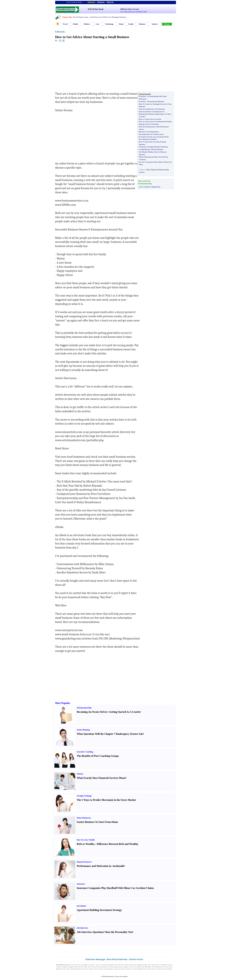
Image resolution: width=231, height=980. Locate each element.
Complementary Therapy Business (151, 149)
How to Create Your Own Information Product (155, 121)
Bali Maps (148, 967)
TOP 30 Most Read (96, 9)
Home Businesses (84, 818)
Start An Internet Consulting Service (152, 112)
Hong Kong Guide (79, 969)
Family (131, 24)
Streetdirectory (110, 976)
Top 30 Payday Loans (81, 17)
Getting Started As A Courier (125, 712)
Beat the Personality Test (119, 932)
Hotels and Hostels (130, 965)
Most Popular (63, 703)
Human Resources (84, 862)
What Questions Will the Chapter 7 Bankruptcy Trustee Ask (110, 734)
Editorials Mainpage (95, 959)
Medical (87, 24)
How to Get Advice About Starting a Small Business (92, 37)
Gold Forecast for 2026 (98, 17)
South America (151, 969)
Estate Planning (83, 730)
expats (116, 969)
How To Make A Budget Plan (150, 187)
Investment (81, 906)
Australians (169, 969)
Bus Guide (91, 967)
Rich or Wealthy (86, 844)
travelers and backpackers (106, 969)
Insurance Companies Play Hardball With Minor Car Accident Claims (115, 888)
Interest (155, 24)
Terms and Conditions (121, 976)
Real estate (151, 965)
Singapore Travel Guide (130, 967)
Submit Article (136, 959)
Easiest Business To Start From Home (97, 822)
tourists (123, 969)
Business (142, 24)
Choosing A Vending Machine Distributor (154, 147)
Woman (167, 24)
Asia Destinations (102, 967)
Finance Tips (67, 17)
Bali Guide (141, 967)
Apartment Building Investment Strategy (99, 910)
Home (121, 24)
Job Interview (83, 928)
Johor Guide (70, 969)
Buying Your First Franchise (149, 124)
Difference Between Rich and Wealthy (118, 844)
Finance (80, 774)
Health (76, 24)
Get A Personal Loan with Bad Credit (133, 12)
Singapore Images (142, 965)
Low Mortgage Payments (117, 17)
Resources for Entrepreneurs (149, 132)
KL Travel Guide (167, 967)
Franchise (142, 96)
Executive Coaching (85, 752)
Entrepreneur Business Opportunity (151, 114)
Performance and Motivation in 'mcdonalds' (101, 866)
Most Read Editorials (117, 959)
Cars (97, 24)
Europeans (160, 969)
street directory (119, 965)
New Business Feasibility (148, 139)
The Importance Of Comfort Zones (151, 134)
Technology (109, 24)
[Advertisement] (81, 68)
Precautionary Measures (156, 101)
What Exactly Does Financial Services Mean (101, 778)
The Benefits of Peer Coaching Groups (98, 756)
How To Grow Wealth (86, 840)
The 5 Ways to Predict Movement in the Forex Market (106, 800)
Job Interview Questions (90, 932)
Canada (144, 969)
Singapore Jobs (61, 971)
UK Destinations (157, 967)
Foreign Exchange (84, 796)
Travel (65, 24)
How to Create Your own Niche (150, 119)
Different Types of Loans (130, 9)
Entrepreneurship (84, 708)
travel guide (114, 967)
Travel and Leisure (75, 965)
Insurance (81, 884)
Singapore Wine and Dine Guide (78, 967)
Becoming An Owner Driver (92, 712)
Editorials (60, 32)
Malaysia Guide (61, 969)
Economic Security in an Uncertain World (154, 137)
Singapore (91, 2)
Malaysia (110, 2)
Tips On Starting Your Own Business (152, 109)
